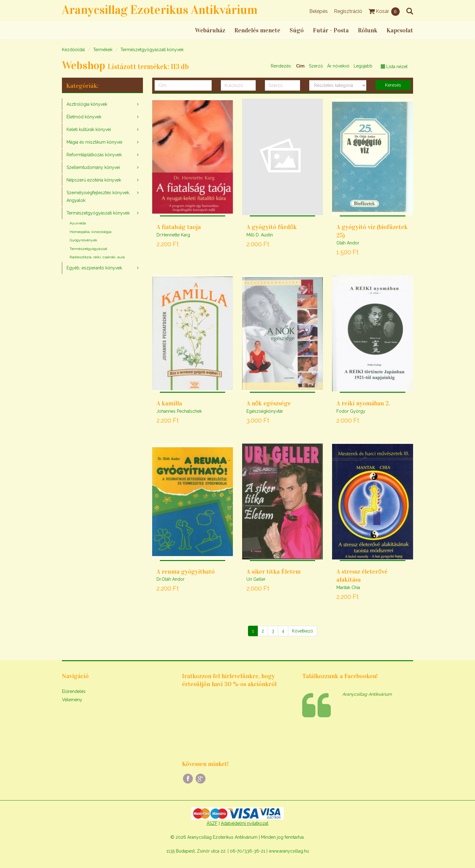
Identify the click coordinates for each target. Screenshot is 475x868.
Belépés (319, 11)
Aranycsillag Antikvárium (367, 694)
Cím (300, 66)
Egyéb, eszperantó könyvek (94, 268)
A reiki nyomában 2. (363, 403)
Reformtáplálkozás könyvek (94, 155)
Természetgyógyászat (88, 249)
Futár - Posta (331, 30)
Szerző (316, 66)
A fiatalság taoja (179, 227)
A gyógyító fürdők (272, 227)
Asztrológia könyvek (87, 104)
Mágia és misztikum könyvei (94, 142)
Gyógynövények (83, 240)
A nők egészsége (269, 403)
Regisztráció (348, 11)
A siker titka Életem (274, 571)
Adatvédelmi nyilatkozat (245, 823)
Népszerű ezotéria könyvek (94, 180)
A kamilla (169, 403)
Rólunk (368, 30)
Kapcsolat (400, 30)
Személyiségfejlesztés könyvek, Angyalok (98, 197)
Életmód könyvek (84, 117)
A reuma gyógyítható (186, 571)
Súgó (297, 30)
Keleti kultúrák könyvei (89, 129)
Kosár (384, 11)
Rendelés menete (257, 30)
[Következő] (302, 631)
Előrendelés (74, 691)
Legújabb (363, 66)
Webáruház (210, 30)
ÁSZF (212, 823)
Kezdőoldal (73, 50)
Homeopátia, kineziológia (91, 232)
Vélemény (72, 700)
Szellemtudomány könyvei (93, 167)
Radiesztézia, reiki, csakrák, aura (97, 257)
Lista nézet (394, 67)
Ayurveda (78, 223)
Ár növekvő (338, 66)
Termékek (103, 50)
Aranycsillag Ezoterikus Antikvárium (160, 10)
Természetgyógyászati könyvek (152, 50)
